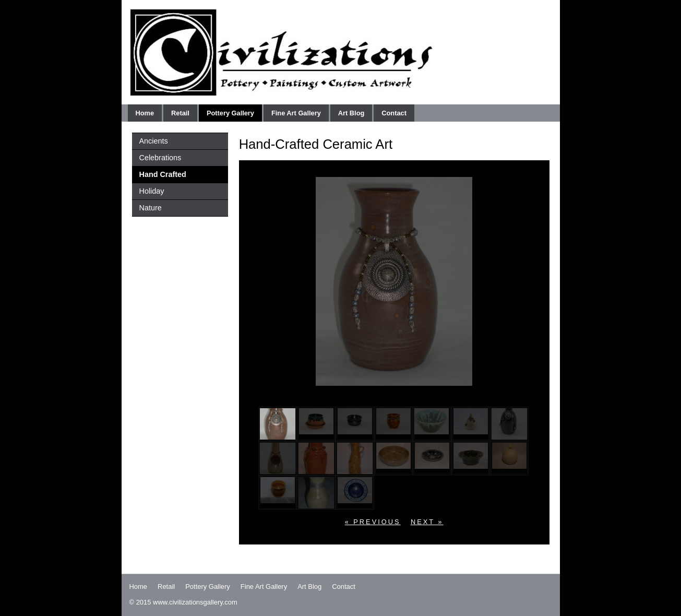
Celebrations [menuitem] (160, 158)
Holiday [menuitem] (152, 191)
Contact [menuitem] (394, 113)
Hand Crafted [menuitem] (163, 174)
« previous (373, 522)
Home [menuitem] (145, 113)
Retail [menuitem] (180, 113)
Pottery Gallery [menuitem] (230, 113)
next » (427, 522)
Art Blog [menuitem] (351, 113)
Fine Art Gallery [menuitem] (296, 113)
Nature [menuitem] (151, 208)
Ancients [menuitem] (154, 141)
